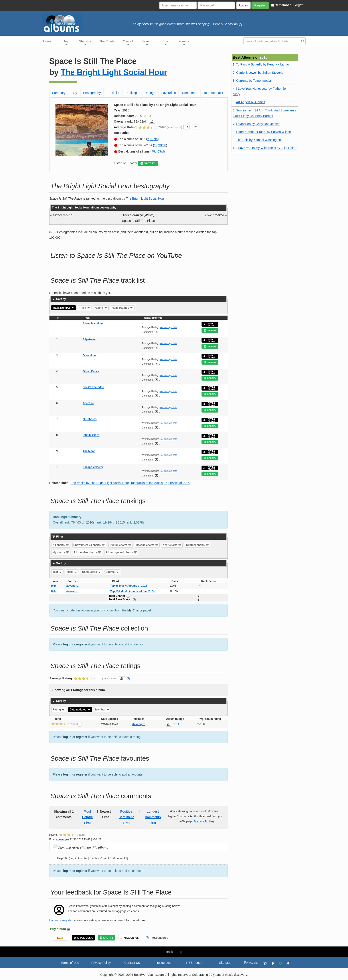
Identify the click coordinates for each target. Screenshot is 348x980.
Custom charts (197, 545)
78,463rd (157, 151)
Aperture (88, 403)
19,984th (160, 145)
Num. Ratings (123, 308)
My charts (61, 552)
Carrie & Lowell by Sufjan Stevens (260, 73)
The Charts (107, 41)
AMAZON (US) (130, 938)
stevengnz (72, 586)
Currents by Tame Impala (253, 81)
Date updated (80, 710)
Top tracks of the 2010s (147, 483)
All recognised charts (121, 552)
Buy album (58, 929)
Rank (72, 572)
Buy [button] (165, 42)
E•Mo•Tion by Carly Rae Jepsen (258, 124)
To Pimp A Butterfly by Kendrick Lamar (263, 64)
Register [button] (260, 5)
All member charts (87, 552)
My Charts (135, 610)
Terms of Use (70, 963)
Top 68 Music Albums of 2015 (129, 586)
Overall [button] (128, 42)
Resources (163, 963)
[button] (152, 121)
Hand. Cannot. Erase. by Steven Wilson (264, 132)
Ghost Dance (91, 371)
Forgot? (299, 5)
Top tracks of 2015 (177, 483)
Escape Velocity (93, 467)
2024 (54, 591)
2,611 (176, 724)
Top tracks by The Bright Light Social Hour (100, 483)
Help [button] (66, 42)
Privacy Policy (101, 963)
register (82, 644)
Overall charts (120, 545)
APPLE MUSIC (209, 324)
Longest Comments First (153, 817)
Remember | (282, 5)
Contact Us (132, 963)
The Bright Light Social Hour (114, 72)
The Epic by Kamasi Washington (259, 140)
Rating (101, 308)
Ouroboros (90, 419)
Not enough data (168, 327)
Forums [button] (184, 42)
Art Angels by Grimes (251, 102)
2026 (54, 586)
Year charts (172, 545)
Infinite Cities (91, 435)
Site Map (225, 963)
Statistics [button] (85, 42)
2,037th (152, 139)
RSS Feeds (194, 963)
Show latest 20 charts (89, 545)
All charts (61, 545)
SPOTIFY (148, 164)
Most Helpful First (87, 817)
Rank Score (92, 572)
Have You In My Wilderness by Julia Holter (267, 148)
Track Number (64, 308)
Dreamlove (90, 355)
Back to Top (174, 952)
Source (112, 572)
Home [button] (47, 41)
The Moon (89, 451)
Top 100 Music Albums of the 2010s (132, 591)
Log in (53, 920)
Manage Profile (203, 821)
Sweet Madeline (93, 323)
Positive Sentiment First (126, 817)
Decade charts (147, 545)
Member (102, 710)
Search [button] (146, 42)
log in (67, 644)
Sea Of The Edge (93, 387)
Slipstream (90, 339)
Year (58, 572)
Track (85, 308)
